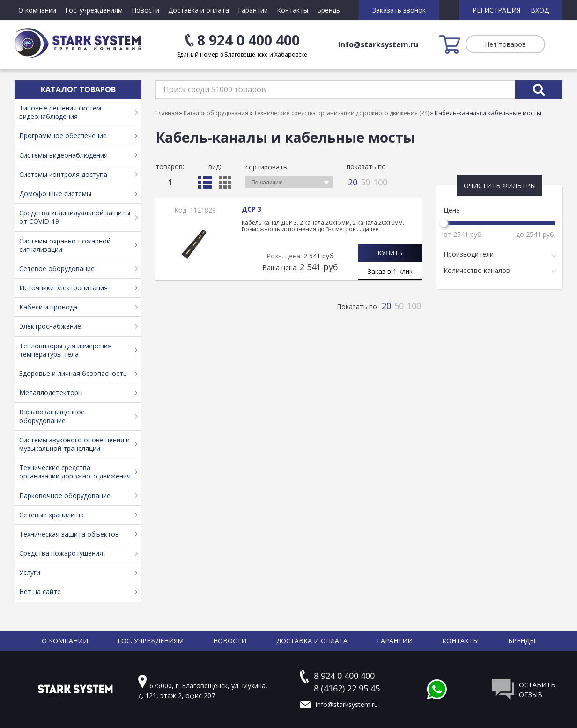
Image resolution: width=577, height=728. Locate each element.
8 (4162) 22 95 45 (347, 688)
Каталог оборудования (216, 113)
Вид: (215, 166)
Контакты (292, 10)
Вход (540, 10)
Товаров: (170, 166)
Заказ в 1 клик (390, 271)
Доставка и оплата (199, 10)
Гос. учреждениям (94, 10)
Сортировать (266, 167)
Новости (145, 10)
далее (371, 229)
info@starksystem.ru (378, 44)
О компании (37, 10)
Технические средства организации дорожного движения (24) (341, 113)
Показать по (366, 166)
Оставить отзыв (537, 690)
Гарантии (253, 10)
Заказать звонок (399, 10)
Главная (167, 113)
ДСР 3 (252, 209)
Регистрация (496, 10)
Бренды (329, 10)
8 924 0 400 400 (248, 40)
